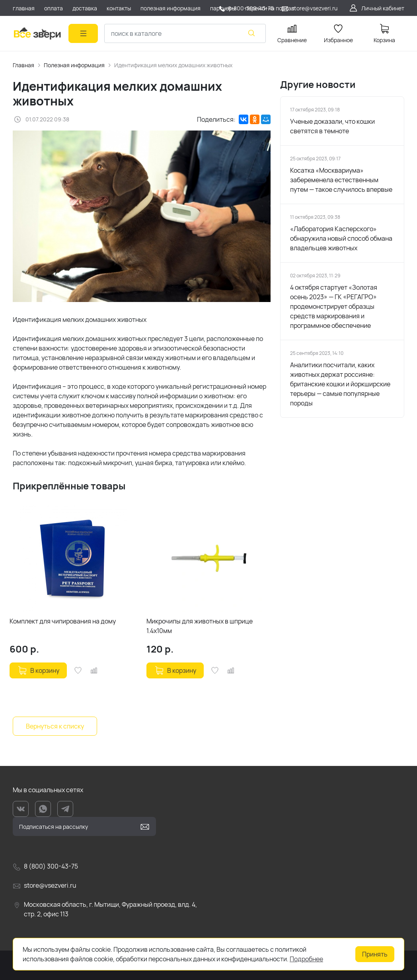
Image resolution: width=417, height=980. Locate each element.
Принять (375, 954)
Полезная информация (74, 65)
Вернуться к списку (55, 726)
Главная (23, 65)
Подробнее (306, 959)
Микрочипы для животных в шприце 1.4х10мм (200, 626)
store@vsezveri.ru (314, 8)
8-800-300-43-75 (251, 8)
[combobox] (185, 33)
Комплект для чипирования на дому (63, 621)
